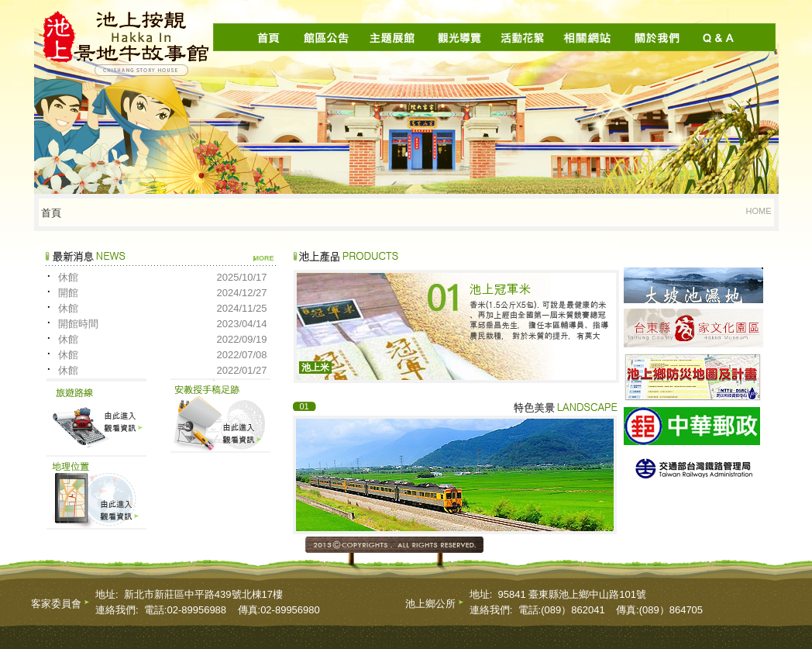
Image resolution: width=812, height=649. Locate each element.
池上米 (315, 368)
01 (304, 406)
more (264, 258)
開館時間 (78, 324)
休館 (68, 277)
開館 (68, 293)
